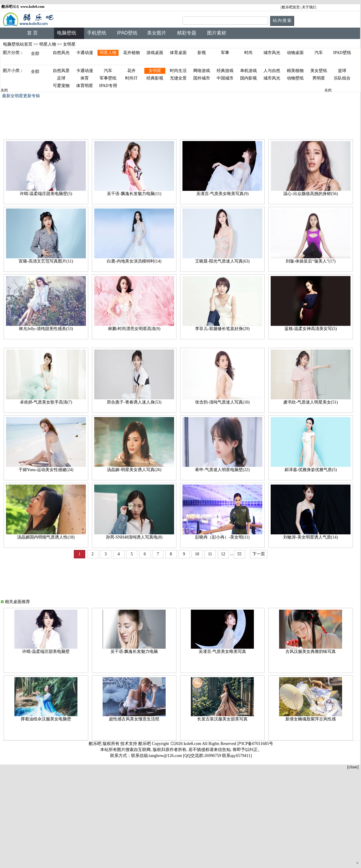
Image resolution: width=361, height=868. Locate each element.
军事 (225, 53)
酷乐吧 (145, 744)
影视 (202, 53)
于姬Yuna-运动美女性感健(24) (46, 470)
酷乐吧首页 (291, 7)
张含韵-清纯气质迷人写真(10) (222, 402)
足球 (61, 78)
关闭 (4, 90)
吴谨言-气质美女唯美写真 (223, 652)
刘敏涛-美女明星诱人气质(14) (311, 537)
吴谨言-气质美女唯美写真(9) (223, 194)
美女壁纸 (319, 71)
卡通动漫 (85, 53)
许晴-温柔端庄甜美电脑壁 (46, 652)
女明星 (155, 71)
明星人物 (48, 44)
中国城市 (225, 78)
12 (223, 554)
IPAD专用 (108, 86)
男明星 (319, 78)
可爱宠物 (61, 86)
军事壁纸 (108, 78)
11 (210, 554)
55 (239, 554)
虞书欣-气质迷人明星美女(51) (311, 402)
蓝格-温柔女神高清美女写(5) (311, 329)
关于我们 (309, 7)
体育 (85, 78)
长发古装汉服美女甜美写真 (222, 719)
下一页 (259, 554)
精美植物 (295, 71)
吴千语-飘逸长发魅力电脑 (134, 652)
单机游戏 (248, 71)
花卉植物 (131, 53)
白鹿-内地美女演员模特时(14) (134, 261)
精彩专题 (187, 33)
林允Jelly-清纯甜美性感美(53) (46, 329)
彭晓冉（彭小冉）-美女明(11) (222, 537)
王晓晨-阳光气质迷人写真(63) (222, 261)
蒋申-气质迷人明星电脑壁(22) (222, 470)
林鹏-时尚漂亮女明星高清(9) (134, 329)
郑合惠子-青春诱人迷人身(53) (134, 402)
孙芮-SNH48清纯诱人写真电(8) (134, 537)
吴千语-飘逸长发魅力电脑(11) (134, 194)
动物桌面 (295, 53)
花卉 (131, 71)
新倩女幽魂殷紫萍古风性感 (311, 719)
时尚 (248, 53)
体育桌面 (178, 53)
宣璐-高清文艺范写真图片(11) (46, 261)
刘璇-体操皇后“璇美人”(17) (311, 261)
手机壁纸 (97, 33)
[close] (353, 767)
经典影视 (155, 78)
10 (197, 554)
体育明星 (85, 86)
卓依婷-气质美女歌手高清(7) (46, 402)
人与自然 (272, 71)
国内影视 (248, 78)
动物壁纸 (295, 78)
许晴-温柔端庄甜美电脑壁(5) (46, 194)
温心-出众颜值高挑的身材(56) (311, 194)
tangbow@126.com (166, 756)
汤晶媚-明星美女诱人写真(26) (134, 470)
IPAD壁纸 (127, 33)
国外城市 (202, 78)
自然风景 (61, 71)
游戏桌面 (155, 53)
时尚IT (131, 78)
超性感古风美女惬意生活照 (134, 719)
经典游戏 (225, 71)
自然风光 (61, 53)
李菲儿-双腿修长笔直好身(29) (222, 329)
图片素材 (217, 33)
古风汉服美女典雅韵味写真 (311, 652)
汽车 (319, 53)
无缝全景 (178, 78)
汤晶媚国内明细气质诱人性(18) (46, 537)
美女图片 (157, 33)
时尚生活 (178, 71)
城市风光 (272, 53)
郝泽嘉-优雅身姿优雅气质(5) (311, 470)
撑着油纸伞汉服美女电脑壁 (46, 719)
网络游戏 (202, 71)
